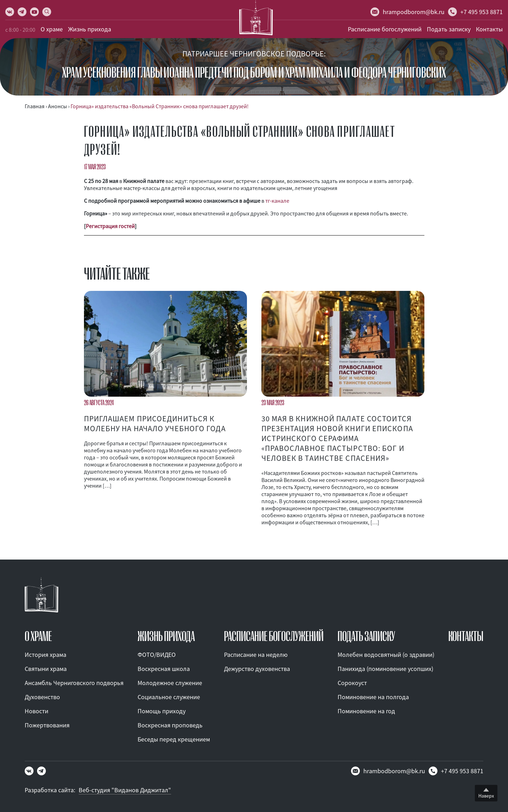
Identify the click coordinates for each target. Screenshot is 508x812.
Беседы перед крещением (174, 739)
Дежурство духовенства (257, 669)
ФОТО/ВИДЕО (157, 655)
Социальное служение (169, 697)
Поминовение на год (366, 711)
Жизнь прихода (90, 29)
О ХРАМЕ (38, 636)
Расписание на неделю (256, 655)
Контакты (489, 29)
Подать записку (449, 29)
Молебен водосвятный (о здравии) (386, 655)
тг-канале (277, 201)
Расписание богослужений (385, 29)
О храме (52, 29)
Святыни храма (46, 669)
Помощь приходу (162, 711)
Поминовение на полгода (373, 697)
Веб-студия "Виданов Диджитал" (125, 790)
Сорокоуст (352, 683)
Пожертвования (47, 725)
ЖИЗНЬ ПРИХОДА (166, 636)
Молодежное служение (170, 683)
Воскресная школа (164, 669)
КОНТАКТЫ (466, 636)
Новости (37, 711)
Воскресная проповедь (170, 725)
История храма (46, 655)
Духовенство (42, 697)
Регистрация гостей (110, 226)
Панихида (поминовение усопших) (385, 669)
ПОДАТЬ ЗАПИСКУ (366, 636)
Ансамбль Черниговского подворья (74, 683)
